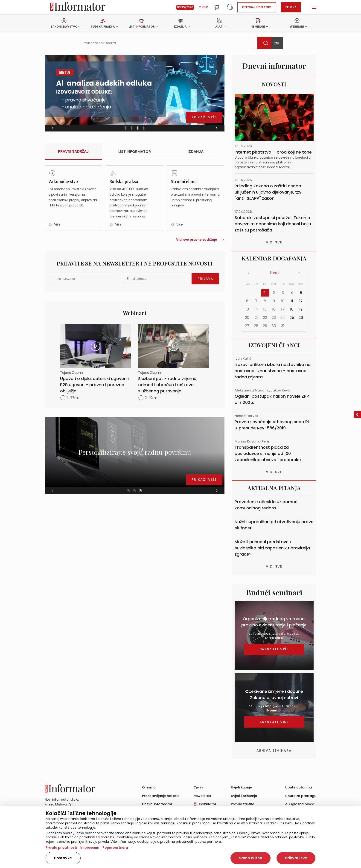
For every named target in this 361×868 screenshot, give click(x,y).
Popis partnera (115, 848)
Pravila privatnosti (61, 848)
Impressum (90, 848)
